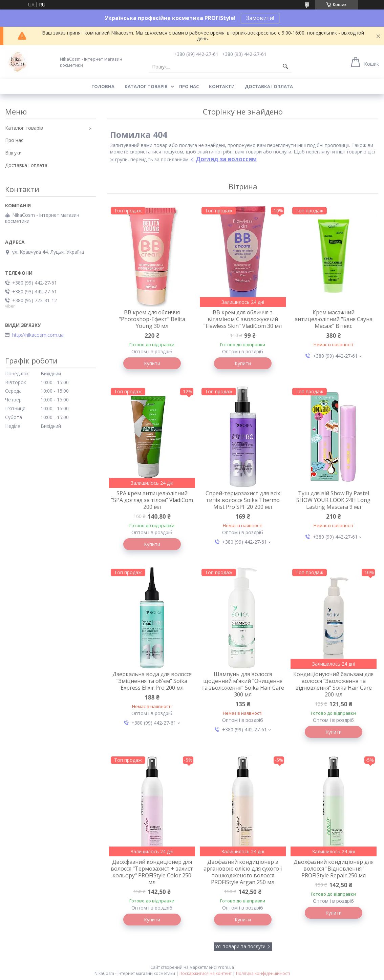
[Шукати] (285, 67)
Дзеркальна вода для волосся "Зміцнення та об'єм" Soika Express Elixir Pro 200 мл (152, 681)
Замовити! (260, 18)
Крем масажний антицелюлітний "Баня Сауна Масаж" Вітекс (334, 319)
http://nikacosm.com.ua (38, 335)
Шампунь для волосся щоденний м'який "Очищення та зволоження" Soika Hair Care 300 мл (243, 684)
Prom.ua (226, 967)
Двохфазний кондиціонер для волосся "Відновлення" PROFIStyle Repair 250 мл (334, 869)
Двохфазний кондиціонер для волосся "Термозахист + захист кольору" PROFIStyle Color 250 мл (152, 872)
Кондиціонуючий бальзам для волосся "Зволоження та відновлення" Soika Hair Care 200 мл (333, 684)
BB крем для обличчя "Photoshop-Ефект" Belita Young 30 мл (152, 319)
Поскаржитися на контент (206, 973)
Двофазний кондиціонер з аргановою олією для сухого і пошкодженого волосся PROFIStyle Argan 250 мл (243, 872)
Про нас (189, 86)
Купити (152, 363)
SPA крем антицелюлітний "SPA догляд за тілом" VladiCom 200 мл (152, 500)
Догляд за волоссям (226, 159)
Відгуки (13, 153)
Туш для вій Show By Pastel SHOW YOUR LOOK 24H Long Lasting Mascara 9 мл (333, 500)
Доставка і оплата (269, 86)
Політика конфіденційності (263, 973)
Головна (103, 86)
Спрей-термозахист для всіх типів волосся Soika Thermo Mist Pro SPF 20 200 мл (243, 500)
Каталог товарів (146, 86)
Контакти (222, 86)
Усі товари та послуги (240, 946)
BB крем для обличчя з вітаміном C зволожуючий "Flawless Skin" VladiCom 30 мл (243, 319)
